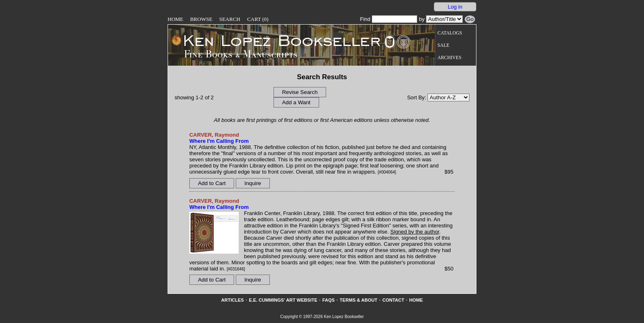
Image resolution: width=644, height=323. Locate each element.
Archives (449, 58)
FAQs (329, 300)
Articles (232, 300)
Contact (393, 300)
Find (389, 19)
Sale (443, 45)
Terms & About (359, 300)
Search (230, 19)
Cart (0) (258, 19)
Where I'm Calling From (219, 141)
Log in (455, 7)
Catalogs (450, 33)
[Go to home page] (276, 40)
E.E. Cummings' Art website (283, 300)
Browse (201, 19)
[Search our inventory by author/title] (444, 19)
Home (175, 19)
